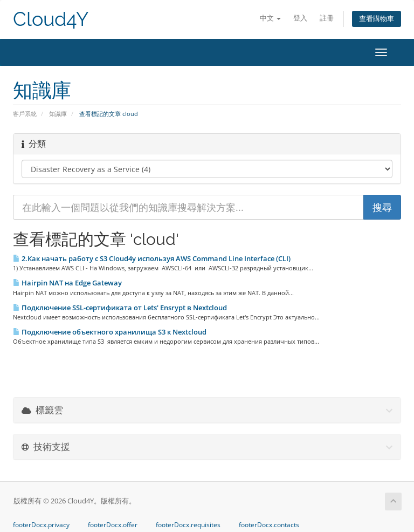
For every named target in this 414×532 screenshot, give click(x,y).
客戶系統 (25, 114)
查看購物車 (377, 19)
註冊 (327, 18)
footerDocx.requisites (188, 525)
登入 (300, 18)
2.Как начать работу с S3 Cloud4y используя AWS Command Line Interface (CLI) (152, 258)
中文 (270, 18)
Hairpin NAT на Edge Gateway (67, 283)
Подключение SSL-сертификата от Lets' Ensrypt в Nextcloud (120, 308)
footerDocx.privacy (41, 525)
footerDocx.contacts (269, 525)
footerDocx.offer (113, 525)
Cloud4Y (51, 19)
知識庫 (58, 114)
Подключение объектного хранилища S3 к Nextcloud (110, 332)
